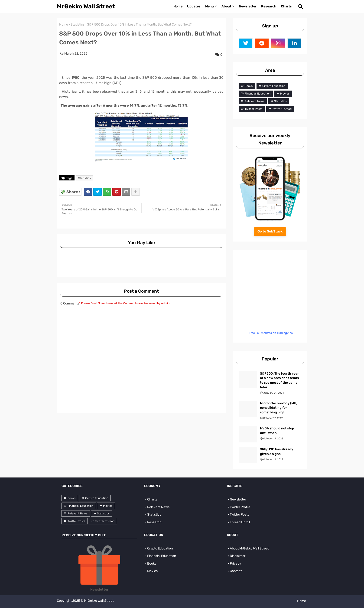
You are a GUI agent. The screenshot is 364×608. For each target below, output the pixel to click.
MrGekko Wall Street (86, 6)
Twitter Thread (282, 109)
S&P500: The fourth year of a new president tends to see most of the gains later (279, 380)
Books (249, 86)
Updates (194, 6)
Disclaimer (238, 556)
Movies (285, 94)
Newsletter (248, 6)
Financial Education (258, 94)
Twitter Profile (240, 507)
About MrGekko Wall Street (249, 548)
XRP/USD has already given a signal (277, 452)
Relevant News (255, 101)
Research (269, 6)
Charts (286, 6)
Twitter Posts (253, 109)
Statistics (78, 25)
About (226, 6)
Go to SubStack (270, 231)
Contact (236, 571)
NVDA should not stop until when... (277, 431)
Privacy (236, 564)
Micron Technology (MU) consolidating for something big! (279, 408)
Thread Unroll (240, 522)
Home (178, 6)
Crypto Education (274, 86)
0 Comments (70, 303)
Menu (210, 6)
